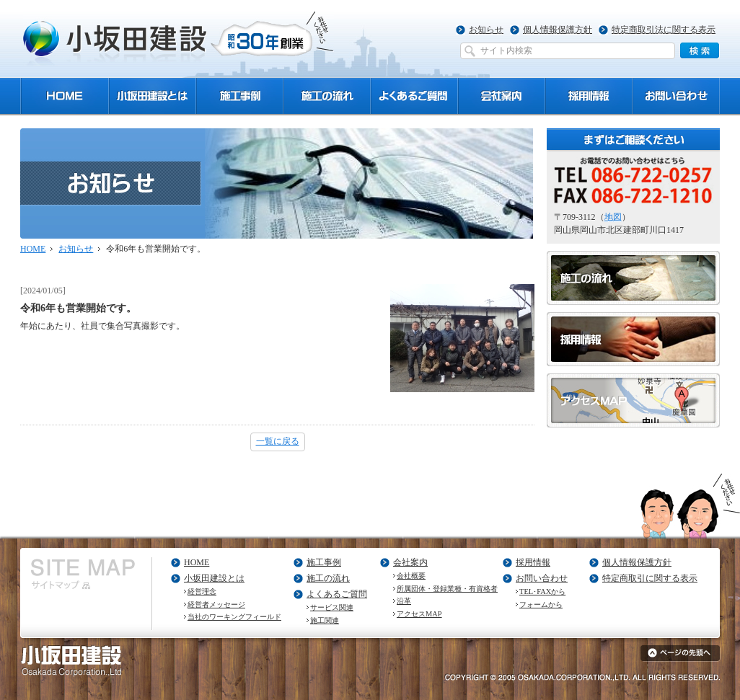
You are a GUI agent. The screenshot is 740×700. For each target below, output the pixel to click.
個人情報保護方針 (558, 30)
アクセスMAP (419, 614)
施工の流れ (328, 578)
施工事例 (324, 562)
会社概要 (411, 576)
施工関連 (325, 620)
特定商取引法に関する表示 (664, 30)
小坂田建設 (179, 39)
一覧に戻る (278, 441)
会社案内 (410, 562)
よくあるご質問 (337, 594)
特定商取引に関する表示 (650, 578)
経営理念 (202, 592)
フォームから (541, 604)
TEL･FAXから (542, 592)
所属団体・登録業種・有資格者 (447, 589)
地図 (613, 217)
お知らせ (486, 30)
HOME (33, 249)
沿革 (404, 601)
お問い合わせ (542, 578)
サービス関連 (332, 607)
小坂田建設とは (214, 578)
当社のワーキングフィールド (234, 617)
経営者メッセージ (216, 604)
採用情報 (533, 562)
